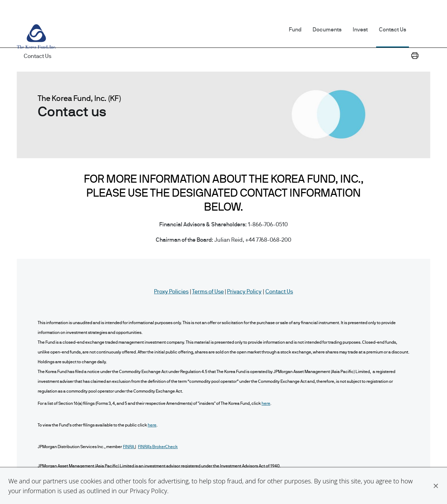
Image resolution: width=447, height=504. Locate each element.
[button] (436, 486)
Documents (327, 30)
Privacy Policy (149, 491)
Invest (360, 30)
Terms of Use (208, 292)
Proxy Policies (171, 292)
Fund (295, 30)
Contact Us (393, 30)
